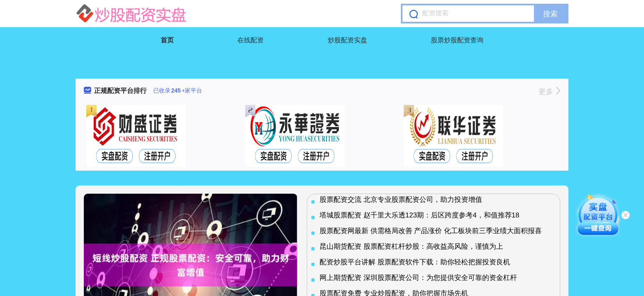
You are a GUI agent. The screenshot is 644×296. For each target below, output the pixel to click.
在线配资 (251, 40)
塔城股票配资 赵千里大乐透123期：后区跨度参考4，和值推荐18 (419, 215)
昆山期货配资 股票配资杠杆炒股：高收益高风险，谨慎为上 (411, 246)
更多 (549, 92)
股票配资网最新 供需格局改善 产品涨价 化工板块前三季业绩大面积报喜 (431, 231)
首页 (167, 40)
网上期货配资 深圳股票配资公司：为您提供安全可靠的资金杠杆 (418, 278)
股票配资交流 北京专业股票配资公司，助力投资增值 (401, 200)
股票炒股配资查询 (457, 40)
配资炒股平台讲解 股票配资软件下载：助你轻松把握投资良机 (415, 262)
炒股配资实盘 (347, 40)
